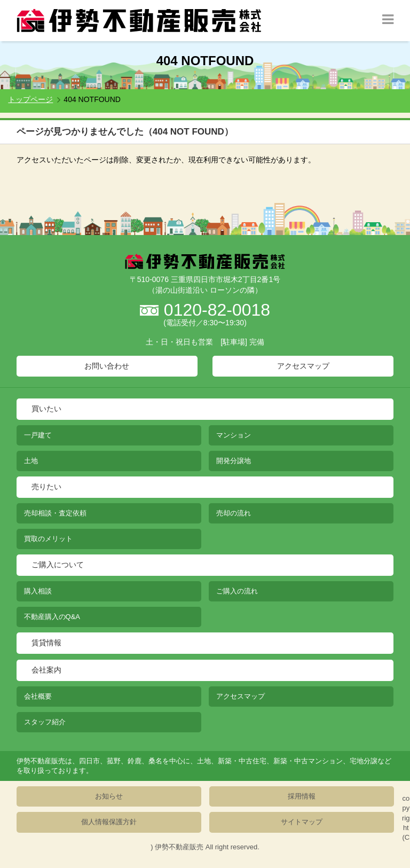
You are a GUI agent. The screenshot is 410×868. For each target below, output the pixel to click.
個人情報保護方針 (109, 822)
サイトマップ (302, 822)
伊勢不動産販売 (179, 847)
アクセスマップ (303, 366)
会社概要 (38, 696)
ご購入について (58, 565)
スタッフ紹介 (45, 722)
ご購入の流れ (237, 591)
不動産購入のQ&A (52, 617)
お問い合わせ (107, 366)
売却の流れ (234, 513)
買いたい (46, 409)
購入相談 (38, 591)
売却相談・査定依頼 (55, 513)
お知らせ (109, 796)
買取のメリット (48, 539)
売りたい (46, 487)
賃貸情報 (46, 643)
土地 (31, 461)
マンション (234, 435)
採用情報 (302, 796)
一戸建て (38, 435)
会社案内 (46, 670)
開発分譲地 (234, 461)
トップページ (30, 99)
